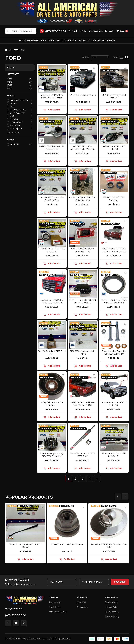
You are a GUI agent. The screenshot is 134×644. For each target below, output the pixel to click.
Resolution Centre (58, 612)
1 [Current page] (68, 479)
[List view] (122, 58)
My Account (55, 602)
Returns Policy (112, 617)
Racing (111, 40)
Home (22, 40)
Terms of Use (111, 602)
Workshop (70, 40)
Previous (118, 497)
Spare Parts (55, 40)
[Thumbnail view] (127, 58)
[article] (26, 534)
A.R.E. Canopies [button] (36, 40)
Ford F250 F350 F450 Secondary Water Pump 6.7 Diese (83, 149)
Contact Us (98, 40)
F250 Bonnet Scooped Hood (83, 95)
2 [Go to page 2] (76, 479)
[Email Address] (94, 582)
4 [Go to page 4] (90, 479)
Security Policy (112, 612)
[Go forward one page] (97, 479)
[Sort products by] (100, 58)
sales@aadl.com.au (14, 609)
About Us (84, 40)
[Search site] (8, 31)
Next (125, 497)
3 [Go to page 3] (83, 479)
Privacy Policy (112, 607)
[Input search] (21, 31)
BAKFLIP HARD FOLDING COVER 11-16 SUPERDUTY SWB (114, 251)
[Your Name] (62, 582)
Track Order (55, 607)
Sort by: (86, 58)
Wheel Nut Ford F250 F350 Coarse (67, 544)
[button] (109, 31)
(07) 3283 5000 (16, 615)
